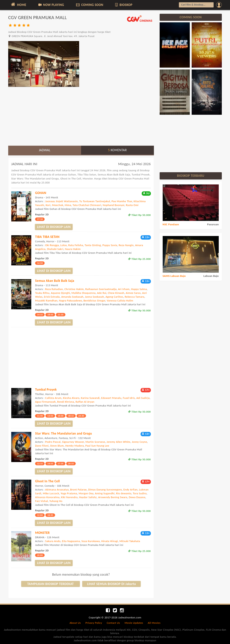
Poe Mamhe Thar (122, 201)
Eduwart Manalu (111, 398)
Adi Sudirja (143, 398)
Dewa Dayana (137, 497)
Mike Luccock (51, 493)
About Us (75, 623)
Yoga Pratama (69, 493)
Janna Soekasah (94, 297)
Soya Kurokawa (91, 541)
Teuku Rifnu (42, 293)
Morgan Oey (86, 493)
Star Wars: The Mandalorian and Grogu (64, 433)
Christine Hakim (74, 289)
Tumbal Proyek (46, 389)
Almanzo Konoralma (47, 497)
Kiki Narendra (69, 497)
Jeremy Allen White (118, 442)
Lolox (64, 245)
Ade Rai (102, 293)
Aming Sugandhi (105, 493)
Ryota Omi (132, 205)
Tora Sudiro (140, 493)
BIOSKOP (123, 5)
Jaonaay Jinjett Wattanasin (62, 201)
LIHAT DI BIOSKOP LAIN (54, 227)
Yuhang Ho (56, 501)
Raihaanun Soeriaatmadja (101, 289)
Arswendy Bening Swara (113, 497)
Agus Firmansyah (45, 402)
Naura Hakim (73, 249)
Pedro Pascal (53, 442)
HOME (18, 4)
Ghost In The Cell (47, 481)
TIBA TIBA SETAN (47, 237)
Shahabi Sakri (55, 249)
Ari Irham (124, 289)
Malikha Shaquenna (84, 293)
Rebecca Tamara (135, 297)
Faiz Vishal (41, 501)
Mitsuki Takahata (130, 541)
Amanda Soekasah (72, 297)
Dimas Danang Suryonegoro (105, 490)
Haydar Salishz (88, 497)
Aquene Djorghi (60, 293)
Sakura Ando (53, 541)
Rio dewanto (124, 493)
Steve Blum (57, 446)
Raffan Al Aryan (85, 402)
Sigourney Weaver (73, 442)
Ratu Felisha (76, 245)
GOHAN (41, 193)
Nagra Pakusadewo (70, 301)
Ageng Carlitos (114, 297)
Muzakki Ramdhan (46, 301)
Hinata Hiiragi (110, 541)
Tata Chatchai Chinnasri (87, 205)
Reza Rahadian (54, 289)
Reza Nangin (126, 245)
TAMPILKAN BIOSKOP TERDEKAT (51, 584)
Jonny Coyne (139, 442)
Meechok (58, 205)
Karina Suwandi (90, 398)
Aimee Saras (133, 293)
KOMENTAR (117, 150)
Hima (68, 205)
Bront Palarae (78, 490)
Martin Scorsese (95, 442)
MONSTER (42, 533)
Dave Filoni (42, 446)
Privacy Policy (94, 623)
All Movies (154, 623)
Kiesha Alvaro (71, 398)
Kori (48, 205)
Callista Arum (53, 398)
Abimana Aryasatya (57, 490)
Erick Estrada (52, 297)
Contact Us (113, 623)
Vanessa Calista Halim (120, 301)
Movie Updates (134, 623)
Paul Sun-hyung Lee (97, 446)
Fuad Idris (129, 398)
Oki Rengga (52, 245)
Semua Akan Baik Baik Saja (55, 281)
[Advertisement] (81, 116)
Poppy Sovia (110, 245)
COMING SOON (89, 5)
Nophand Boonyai (114, 205)
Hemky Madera (74, 446)
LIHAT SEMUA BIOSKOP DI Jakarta (111, 584)
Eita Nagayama (71, 541)
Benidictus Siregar (94, 301)
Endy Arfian (130, 490)
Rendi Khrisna (66, 402)
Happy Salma (139, 289)
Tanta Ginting (93, 245)
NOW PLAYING (51, 5)
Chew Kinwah (116, 293)
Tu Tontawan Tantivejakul (95, 201)
